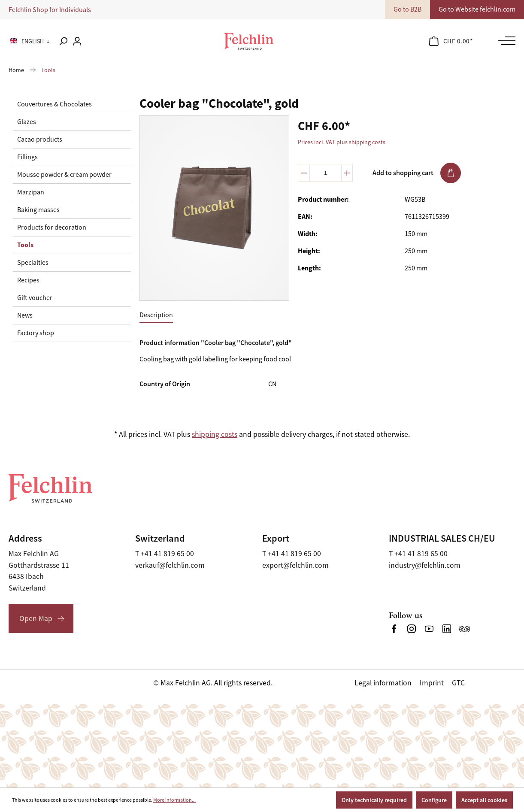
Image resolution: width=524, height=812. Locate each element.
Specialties (33, 263)
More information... (174, 800)
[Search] (63, 41)
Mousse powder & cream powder (64, 175)
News (25, 315)
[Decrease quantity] (304, 173)
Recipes (28, 280)
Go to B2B (407, 9)
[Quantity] (326, 173)
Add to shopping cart (417, 173)
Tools (25, 245)
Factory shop (36, 333)
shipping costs (215, 434)
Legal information (383, 683)
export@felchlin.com (295, 565)
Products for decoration (52, 227)
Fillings (27, 157)
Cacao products (40, 139)
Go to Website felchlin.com (477, 9)
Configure (434, 800)
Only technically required (374, 800)
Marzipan (31, 192)
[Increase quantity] (347, 173)
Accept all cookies (484, 800)
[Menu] (505, 41)
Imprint (432, 683)
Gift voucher (35, 298)
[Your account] (77, 41)
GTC (458, 683)
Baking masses (38, 210)
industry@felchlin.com (425, 565)
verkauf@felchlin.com (170, 565)
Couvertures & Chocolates (55, 104)
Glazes (27, 122)
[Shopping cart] (451, 41)
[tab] (156, 315)
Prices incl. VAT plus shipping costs (342, 142)
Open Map (36, 618)
